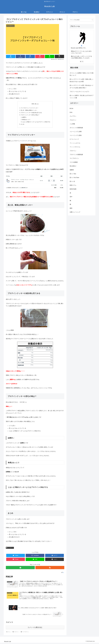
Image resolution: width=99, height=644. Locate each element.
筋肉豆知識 (73, 189)
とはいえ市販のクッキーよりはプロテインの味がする (36, 122)
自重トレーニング (75, 212)
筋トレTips (73, 174)
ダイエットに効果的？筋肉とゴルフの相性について (82, 74)
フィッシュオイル (75, 143)
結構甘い (25, 118)
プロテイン (73, 151)
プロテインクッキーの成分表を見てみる (31, 113)
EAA (71, 113)
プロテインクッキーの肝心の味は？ (30, 115)
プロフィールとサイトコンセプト (80, 92)
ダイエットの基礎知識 (76, 128)
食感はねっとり (26, 120)
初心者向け (73, 166)
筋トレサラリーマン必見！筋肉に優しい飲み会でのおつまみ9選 (82, 81)
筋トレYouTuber (74, 178)
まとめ (23, 125)
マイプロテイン (10, 548)
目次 (33, 104)
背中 (71, 197)
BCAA (71, 109)
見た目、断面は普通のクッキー (29, 111)
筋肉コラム (73, 185)
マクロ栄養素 (74, 162)
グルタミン (73, 120)
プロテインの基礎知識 (76, 155)
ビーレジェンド (74, 139)
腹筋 (71, 208)
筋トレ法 (72, 182)
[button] (92, 20)
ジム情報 (72, 124)
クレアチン (73, 116)
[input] (82, 20)
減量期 (72, 170)
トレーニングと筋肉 (76, 136)
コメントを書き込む (35, 628)
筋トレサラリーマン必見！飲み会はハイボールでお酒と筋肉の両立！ (82, 87)
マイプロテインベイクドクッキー (30, 108)
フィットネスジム (75, 147)
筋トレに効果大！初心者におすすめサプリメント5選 (82, 97)
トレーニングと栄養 (76, 132)
